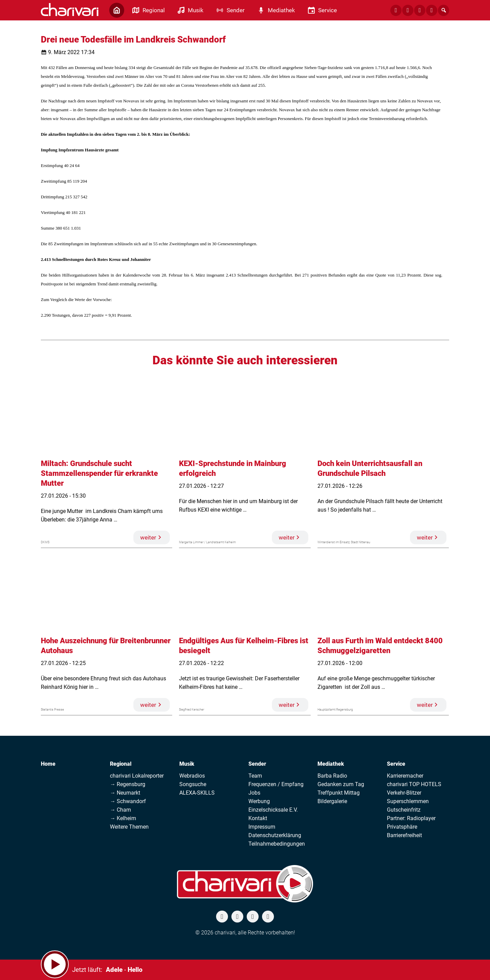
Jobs (254, 793)
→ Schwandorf (128, 801)
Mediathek (331, 764)
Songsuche (193, 784)
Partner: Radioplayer (411, 818)
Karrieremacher (405, 776)
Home (48, 764)
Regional (121, 764)
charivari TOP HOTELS (414, 784)
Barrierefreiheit (404, 835)
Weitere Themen (129, 827)
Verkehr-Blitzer (404, 793)
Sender (257, 764)
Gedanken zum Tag (341, 784)
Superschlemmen (408, 801)
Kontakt (258, 818)
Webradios (192, 776)
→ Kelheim (123, 818)
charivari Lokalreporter (137, 776)
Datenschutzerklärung (275, 835)
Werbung (259, 801)
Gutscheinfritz (404, 810)
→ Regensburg (128, 784)
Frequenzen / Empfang (276, 784)
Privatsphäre (402, 827)
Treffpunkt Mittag (339, 793)
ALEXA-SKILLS (197, 793)
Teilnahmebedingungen (277, 844)
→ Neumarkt (125, 793)
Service (396, 764)
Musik (187, 764)
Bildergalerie (332, 801)
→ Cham (120, 810)
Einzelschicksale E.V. (273, 810)
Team (255, 776)
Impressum (262, 827)
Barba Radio (332, 776)
